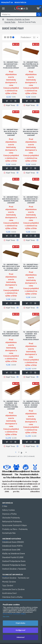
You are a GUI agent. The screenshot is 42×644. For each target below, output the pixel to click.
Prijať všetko (20, 623)
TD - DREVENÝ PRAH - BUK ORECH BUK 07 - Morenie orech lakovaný (31, 200)
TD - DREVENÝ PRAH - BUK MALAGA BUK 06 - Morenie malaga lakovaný (31, 132)
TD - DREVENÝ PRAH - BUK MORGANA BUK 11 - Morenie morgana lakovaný (11, 200)
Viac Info (6, 617)
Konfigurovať (20, 630)
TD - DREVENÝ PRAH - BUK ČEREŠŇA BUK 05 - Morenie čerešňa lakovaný (31, 65)
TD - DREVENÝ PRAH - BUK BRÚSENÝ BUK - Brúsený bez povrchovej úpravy (11, 65)
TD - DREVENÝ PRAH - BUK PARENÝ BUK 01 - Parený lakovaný (31, 267)
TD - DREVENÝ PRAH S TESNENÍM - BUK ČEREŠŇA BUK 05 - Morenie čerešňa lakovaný (11, 405)
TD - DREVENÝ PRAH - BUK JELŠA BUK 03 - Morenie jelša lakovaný (11, 132)
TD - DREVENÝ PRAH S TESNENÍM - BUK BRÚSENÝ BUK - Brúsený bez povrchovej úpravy (31, 336)
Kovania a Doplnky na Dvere (18, 19)
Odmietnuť (20, 637)
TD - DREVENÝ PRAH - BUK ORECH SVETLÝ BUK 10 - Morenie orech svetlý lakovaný (11, 267)
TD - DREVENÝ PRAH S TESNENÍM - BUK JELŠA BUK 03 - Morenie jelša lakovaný (31, 404)
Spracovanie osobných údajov (14, 614)
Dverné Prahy (10, 22)
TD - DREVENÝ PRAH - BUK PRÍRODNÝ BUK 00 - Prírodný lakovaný (11, 334)
